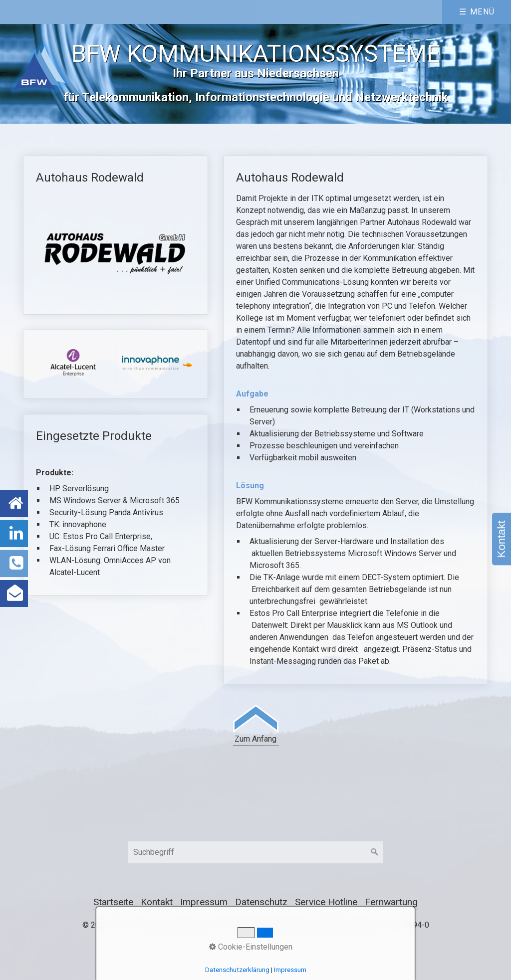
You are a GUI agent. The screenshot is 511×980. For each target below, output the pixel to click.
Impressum (204, 902)
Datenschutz (261, 902)
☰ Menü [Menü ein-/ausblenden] (477, 12)
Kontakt (501, 539)
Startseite (113, 902)
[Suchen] (375, 852)
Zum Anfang (256, 724)
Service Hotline (326, 902)
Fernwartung (391, 902)
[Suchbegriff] (255, 852)
